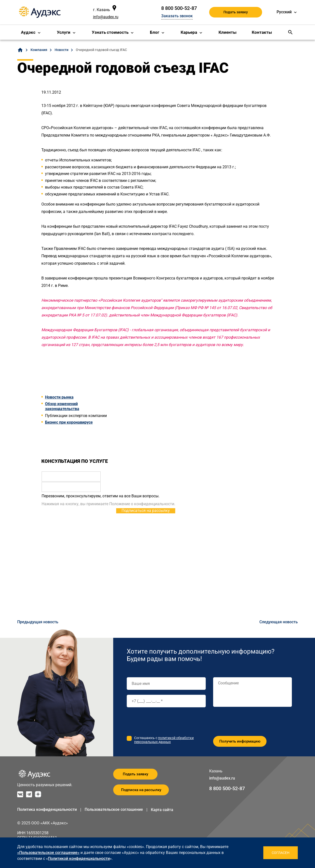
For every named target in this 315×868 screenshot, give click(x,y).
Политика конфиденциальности (47, 809)
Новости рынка (59, 397)
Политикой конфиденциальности (79, 859)
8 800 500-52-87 (179, 8)
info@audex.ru (106, 17)
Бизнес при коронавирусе (69, 422)
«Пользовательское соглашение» (48, 853)
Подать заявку (236, 12)
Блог (155, 32)
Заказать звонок (177, 16)
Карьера (189, 32)
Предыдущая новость (38, 622)
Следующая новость (279, 622)
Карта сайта (162, 810)
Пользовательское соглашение (114, 809)
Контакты (262, 32)
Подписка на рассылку (141, 790)
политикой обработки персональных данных (164, 740)
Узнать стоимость (110, 32)
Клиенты (228, 32)
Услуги (64, 32)
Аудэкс (28, 32)
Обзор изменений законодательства (62, 406)
